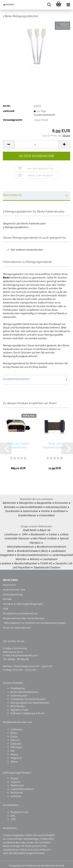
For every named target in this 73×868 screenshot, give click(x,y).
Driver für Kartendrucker (17, 625)
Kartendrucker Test (14, 587)
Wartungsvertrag (13, 592)
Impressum (9, 582)
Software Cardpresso (23, 711)
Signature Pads (19, 707)
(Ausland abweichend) (44, 115)
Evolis (14, 734)
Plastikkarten (18, 686)
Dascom (15, 737)
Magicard (16, 755)
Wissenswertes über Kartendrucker (24, 616)
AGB (5, 606)
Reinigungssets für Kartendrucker (30, 700)
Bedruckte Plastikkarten (24, 689)
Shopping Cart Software (23, 863)
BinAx (14, 730)
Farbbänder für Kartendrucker (28, 696)
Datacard (16, 741)
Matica (14, 752)
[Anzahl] (36, 145)
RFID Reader (18, 703)
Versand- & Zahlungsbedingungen (23, 601)
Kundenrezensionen (16, 379)
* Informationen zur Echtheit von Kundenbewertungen (34, 620)
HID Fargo (16, 744)
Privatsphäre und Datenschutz (20, 611)
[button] (9, 145)
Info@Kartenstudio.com (25, 653)
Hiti (12, 748)
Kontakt (7, 596)
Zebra (14, 759)
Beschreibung (12, 195)
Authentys (16, 727)
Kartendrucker (19, 693)
